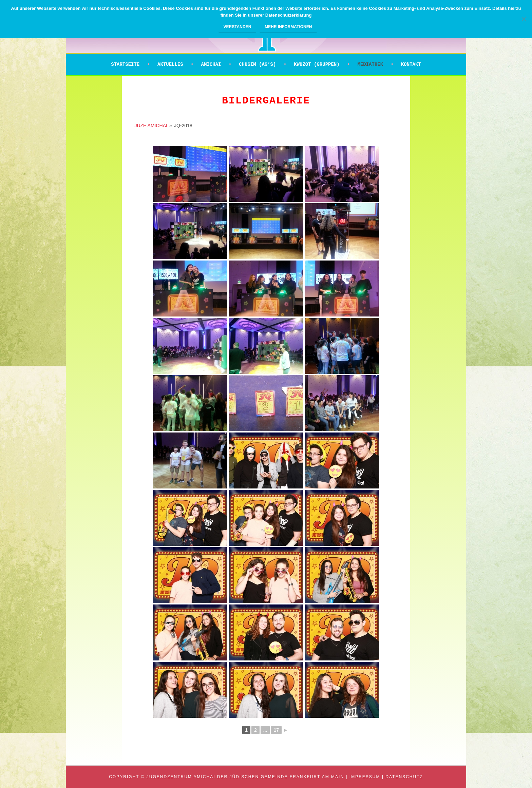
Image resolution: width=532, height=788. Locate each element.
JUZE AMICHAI (151, 126)
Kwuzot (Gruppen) (317, 64)
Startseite (125, 64)
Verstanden (237, 27)
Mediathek (370, 64)
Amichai (211, 64)
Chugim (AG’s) (257, 64)
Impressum (365, 777)
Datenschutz (404, 777)
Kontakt (411, 64)
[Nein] (524, 19)
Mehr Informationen (288, 27)
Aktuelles (170, 64)
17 (276, 730)
